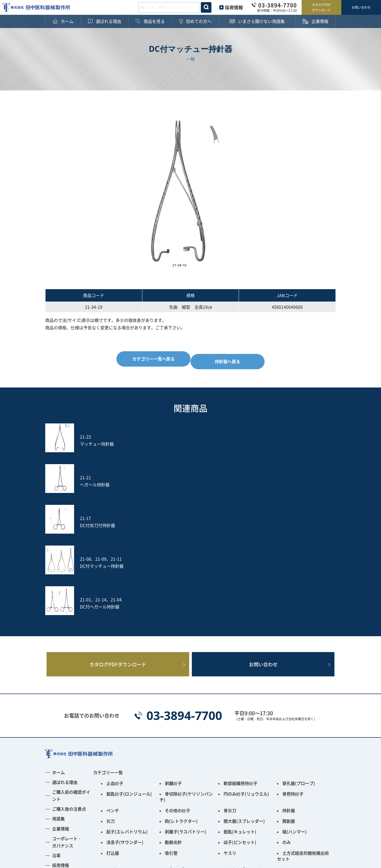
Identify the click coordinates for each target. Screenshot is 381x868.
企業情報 (61, 708)
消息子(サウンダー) (125, 711)
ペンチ (113, 684)
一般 (190, 59)
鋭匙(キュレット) (240, 702)
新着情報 (61, 755)
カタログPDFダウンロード (321, 7)
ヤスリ (230, 720)
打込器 (113, 720)
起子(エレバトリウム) (127, 702)
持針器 (289, 684)
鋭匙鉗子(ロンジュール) (129, 671)
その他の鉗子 (178, 684)
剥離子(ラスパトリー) (185, 702)
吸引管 (171, 720)
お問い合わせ (361, 7)
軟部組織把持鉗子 (241, 662)
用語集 (58, 698)
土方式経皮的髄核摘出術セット (303, 722)
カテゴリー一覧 (108, 652)
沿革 (56, 735)
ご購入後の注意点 (69, 688)
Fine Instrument (123, 742)
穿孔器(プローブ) (299, 662)
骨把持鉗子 (293, 671)
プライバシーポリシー (66, 830)
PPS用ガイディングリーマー (185, 744)
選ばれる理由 (65, 662)
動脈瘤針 (173, 711)
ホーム (58, 652)
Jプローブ (174, 733)
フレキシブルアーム (243, 733)
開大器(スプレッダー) (244, 693)
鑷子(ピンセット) (240, 711)
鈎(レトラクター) (181, 693)
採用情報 (234, 7)
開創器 (289, 693)
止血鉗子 (115, 662)
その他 (113, 755)
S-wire (113, 733)
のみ (287, 711)
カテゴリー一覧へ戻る (151, 359)
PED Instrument (298, 733)
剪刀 (111, 693)
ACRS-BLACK (237, 742)
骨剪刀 (230, 684)
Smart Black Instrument (307, 742)
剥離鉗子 (173, 662)
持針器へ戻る (230, 359)
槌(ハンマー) (294, 702)
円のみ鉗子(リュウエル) (246, 671)
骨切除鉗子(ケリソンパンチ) (186, 673)
